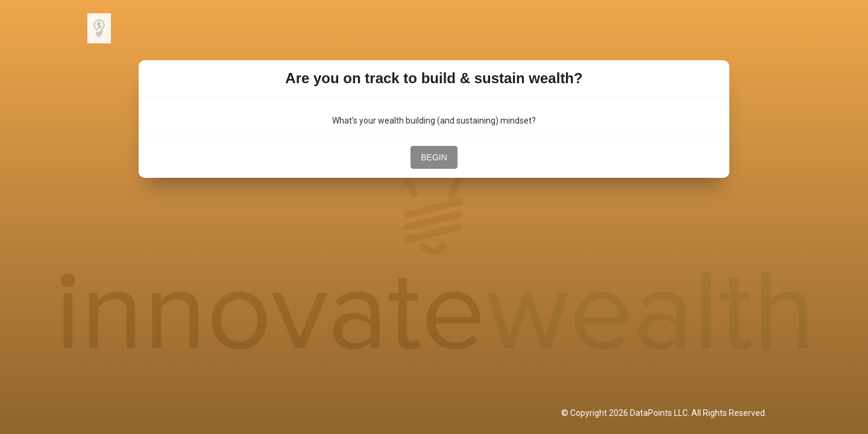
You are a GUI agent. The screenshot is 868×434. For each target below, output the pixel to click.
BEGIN (434, 157)
